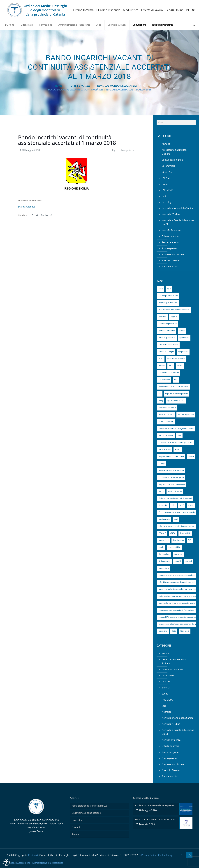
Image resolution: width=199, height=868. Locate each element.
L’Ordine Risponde (108, 10)
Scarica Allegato (27, 207)
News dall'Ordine (171, 214)
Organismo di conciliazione (86, 813)
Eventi (165, 184)
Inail (164, 196)
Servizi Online (175, 10)
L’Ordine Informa (83, 10)
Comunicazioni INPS (172, 160)
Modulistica (131, 10)
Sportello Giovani (171, 261)
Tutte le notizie (80, 86)
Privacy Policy (149, 855)
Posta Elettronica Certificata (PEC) (89, 806)
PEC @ (190, 10)
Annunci (166, 144)
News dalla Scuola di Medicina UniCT (178, 222)
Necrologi (167, 202)
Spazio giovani (169, 249)
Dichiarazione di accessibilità (48, 863)
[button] (6, 862)
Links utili (77, 820)
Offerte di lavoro (152, 10)
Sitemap (76, 834)
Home (59, 86)
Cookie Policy (165, 855)
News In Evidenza (171, 230)
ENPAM (166, 178)
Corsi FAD (167, 172)
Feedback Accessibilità (18, 863)
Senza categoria (170, 242)
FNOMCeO (167, 190)
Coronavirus (168, 166)
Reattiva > (33, 855)
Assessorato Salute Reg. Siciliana (174, 152)
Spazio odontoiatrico (173, 255)
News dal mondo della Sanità (117, 86)
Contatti (76, 827)
